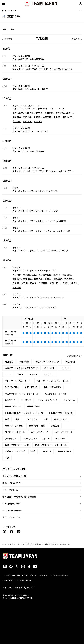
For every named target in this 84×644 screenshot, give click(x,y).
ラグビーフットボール (15, 432)
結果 (13, 29)
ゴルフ (46, 439)
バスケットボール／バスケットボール (22, 394)
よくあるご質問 (9, 575)
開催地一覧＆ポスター (12, 483)
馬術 (17, 419)
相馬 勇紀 (58, 279)
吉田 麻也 (36, 275)
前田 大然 (54, 283)
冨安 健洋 (27, 279)
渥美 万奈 (17, 117)
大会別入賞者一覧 (10, 490)
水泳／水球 (49, 368)
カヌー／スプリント (64, 432)
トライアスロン (30, 439)
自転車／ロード (34, 406)
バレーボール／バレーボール (18, 381)
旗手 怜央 (17, 279)
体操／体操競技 (12, 387)
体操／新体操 (31, 387)
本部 (7, 458)
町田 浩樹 (17, 287)
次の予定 (76, 39)
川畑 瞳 (37, 117)
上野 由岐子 (18, 113)
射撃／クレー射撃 (37, 426)
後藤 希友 (29, 113)
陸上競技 (9, 362)
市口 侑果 (27, 117)
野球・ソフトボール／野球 (17, 445)
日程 (4, 29)
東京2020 (38, 544)
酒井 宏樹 (47, 275)
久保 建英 (43, 283)
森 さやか (17, 121)
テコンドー (60, 439)
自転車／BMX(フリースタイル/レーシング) (24, 413)
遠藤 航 (48, 279)
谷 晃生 (26, 275)
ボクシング (49, 374)
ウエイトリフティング (47, 400)
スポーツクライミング (15, 451)
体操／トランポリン (52, 387)
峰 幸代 (69, 113)
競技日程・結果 (50, 544)
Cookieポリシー (9, 580)
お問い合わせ (22, 575)
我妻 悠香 (49, 113)
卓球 (7, 419)
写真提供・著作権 (24, 580)
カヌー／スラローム (40, 432)
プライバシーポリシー (59, 575)
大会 (12, 544)
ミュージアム (8, 588)
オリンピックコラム (11, 517)
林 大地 (74, 283)
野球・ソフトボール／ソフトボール (51, 445)
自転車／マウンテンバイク (61, 413)
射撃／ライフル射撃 (14, 426)
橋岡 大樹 (38, 279)
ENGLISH (31, 588)
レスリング (10, 400)
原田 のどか (68, 117)
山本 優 (57, 117)
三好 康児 (68, 279)
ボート (20, 374)
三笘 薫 (16, 283)
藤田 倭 (39, 113)
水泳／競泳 (24, 362)
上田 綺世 (65, 283)
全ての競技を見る (73, 356)
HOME (5, 544)
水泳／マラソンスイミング (47, 362)
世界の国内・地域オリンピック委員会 (19, 497)
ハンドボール (69, 400)
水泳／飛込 (70, 362)
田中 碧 (33, 283)
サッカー (64, 368)
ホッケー (33, 374)
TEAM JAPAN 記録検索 (12, 510)
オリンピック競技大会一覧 (14, 476)
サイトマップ (44, 575)
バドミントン (60, 419)
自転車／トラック (13, 406)
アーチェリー (11, 439)
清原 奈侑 (60, 113)
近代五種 (55, 426)
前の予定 (8, 39)
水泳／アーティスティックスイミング (21, 368)
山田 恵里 (38, 121)
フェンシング (31, 419)
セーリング (26, 400)
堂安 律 (25, 283)
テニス (8, 374)
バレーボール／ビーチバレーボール (53, 381)
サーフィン (46, 451)
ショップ (19, 588)
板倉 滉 (57, 275)
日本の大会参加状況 (11, 504)
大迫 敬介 (17, 275)
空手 (33, 451)
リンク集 (33, 575)
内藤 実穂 (47, 117)
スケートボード (64, 451)
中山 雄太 (67, 275)
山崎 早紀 (27, 121)
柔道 (46, 419)
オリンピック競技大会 (24, 544)
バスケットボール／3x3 (55, 394)
